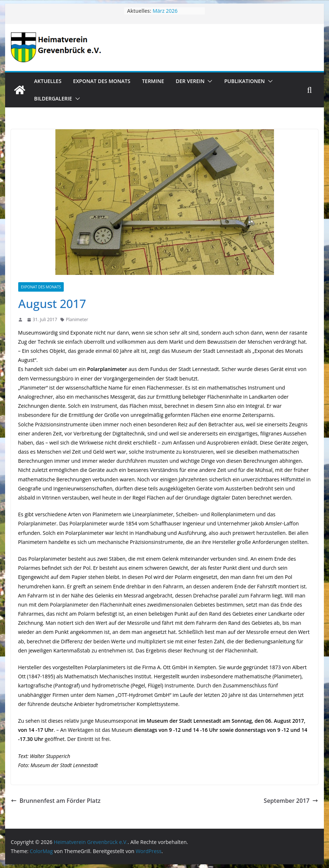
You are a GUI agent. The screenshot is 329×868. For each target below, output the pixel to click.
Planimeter (77, 319)
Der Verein (190, 81)
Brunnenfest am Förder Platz (56, 801)
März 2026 (165, 11)
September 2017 (291, 801)
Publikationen (244, 81)
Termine (153, 81)
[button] (208, 81)
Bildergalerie (53, 98)
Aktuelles (48, 81)
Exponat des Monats (102, 81)
